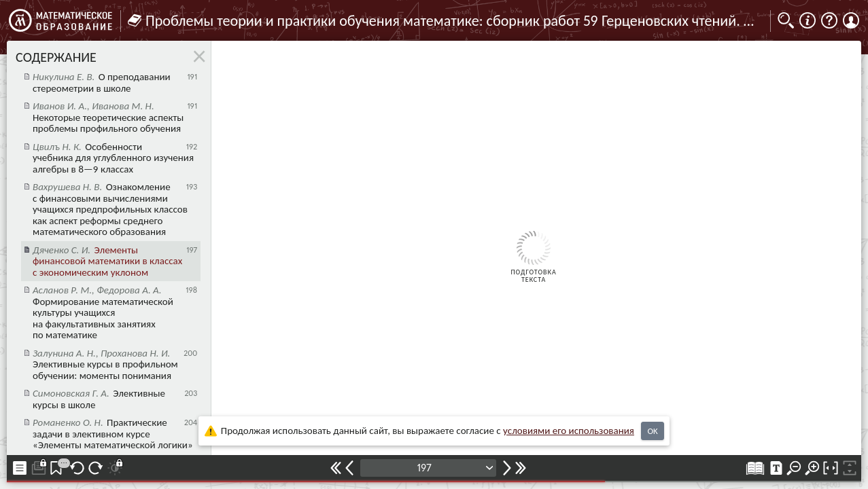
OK (652, 431)
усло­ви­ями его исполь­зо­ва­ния (569, 431)
